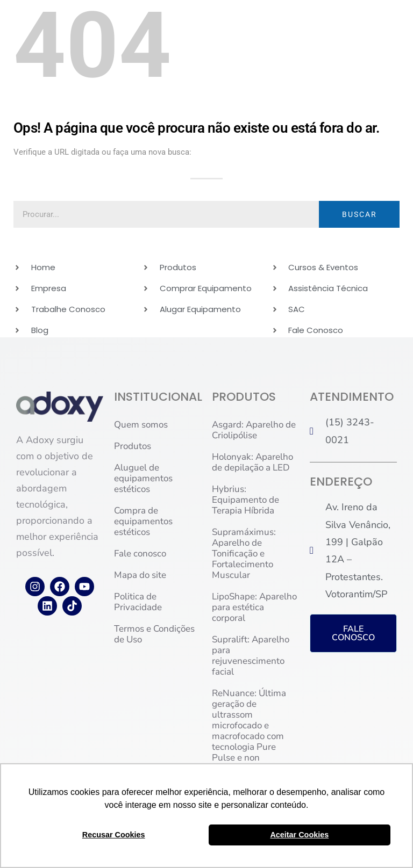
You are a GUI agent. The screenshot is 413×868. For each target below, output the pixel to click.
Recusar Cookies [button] (114, 835)
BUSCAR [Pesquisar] (359, 214)
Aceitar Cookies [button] (299, 835)
